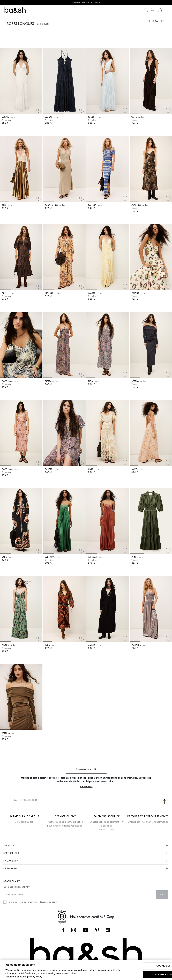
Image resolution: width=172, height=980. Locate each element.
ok (162, 895)
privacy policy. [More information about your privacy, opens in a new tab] (35, 977)
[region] (86, 970)
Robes (15, 800)
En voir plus (86, 787)
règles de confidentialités (38, 902)
